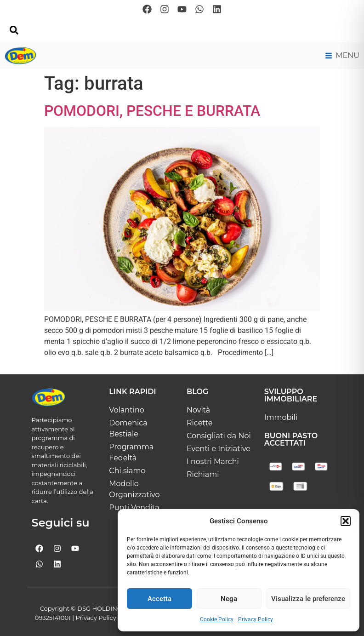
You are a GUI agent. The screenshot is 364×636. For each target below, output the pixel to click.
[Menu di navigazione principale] (342, 56)
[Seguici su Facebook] (147, 9)
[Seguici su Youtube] (182, 9)
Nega (229, 599)
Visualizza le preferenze (308, 599)
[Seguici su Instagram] (165, 9)
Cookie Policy (217, 619)
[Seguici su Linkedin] (217, 9)
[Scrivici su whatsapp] (199, 9)
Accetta (159, 599)
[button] (346, 521)
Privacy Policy (256, 619)
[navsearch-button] (14, 32)
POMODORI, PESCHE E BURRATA (152, 111)
